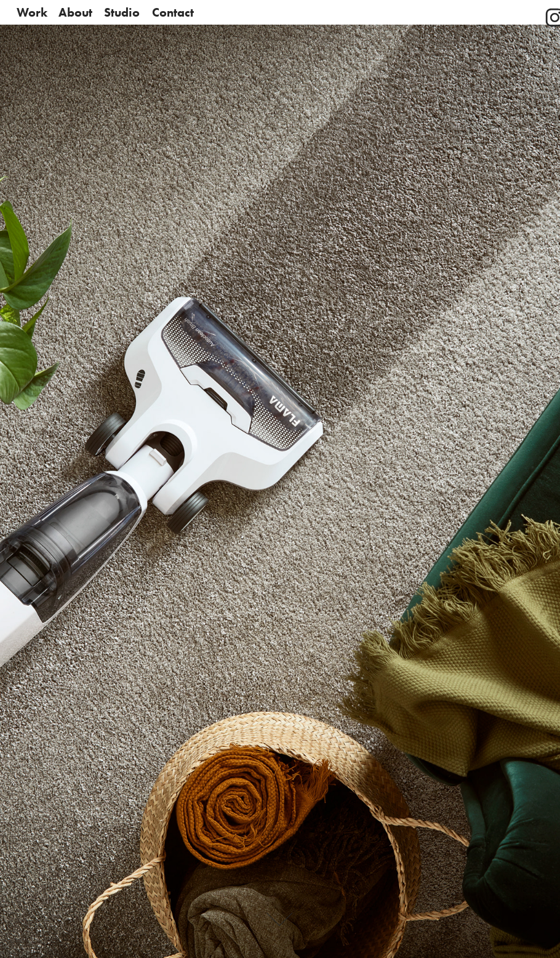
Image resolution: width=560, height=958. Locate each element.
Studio (122, 12)
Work (32, 12)
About (75, 12)
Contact (173, 12)
